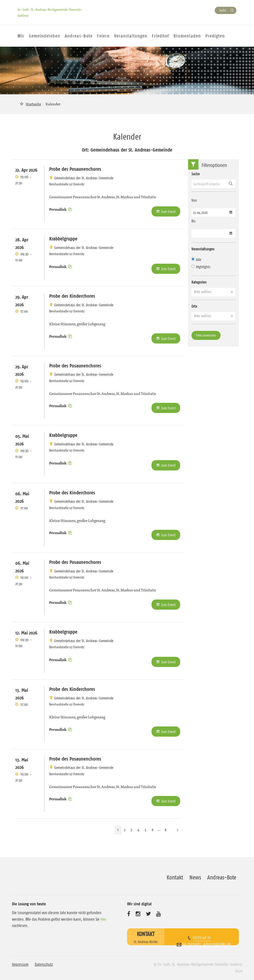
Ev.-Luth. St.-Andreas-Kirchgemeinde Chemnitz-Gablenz (50, 12)
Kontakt (175, 877)
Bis (193, 221)
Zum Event (168, 212)
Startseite (33, 104)
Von (194, 200)
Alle (196, 260)
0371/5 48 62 (202, 937)
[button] (213, 292)
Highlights (201, 267)
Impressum (20, 964)
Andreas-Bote (79, 36)
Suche (223, 10)
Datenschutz (44, 964)
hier (103, 919)
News (195, 877)
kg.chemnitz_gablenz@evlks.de (207, 944)
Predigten (215, 36)
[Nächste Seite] (177, 830)
